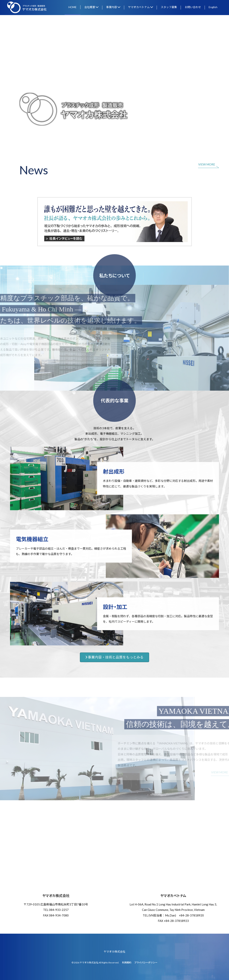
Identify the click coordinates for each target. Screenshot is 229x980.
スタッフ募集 (169, 7)
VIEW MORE (207, 164)
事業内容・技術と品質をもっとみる (114, 657)
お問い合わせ (193, 7)
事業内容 (113, 7)
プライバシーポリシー (146, 963)
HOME (73, 7)
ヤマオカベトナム (141, 7)
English (213, 7)
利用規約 (127, 963)
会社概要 (91, 7)
